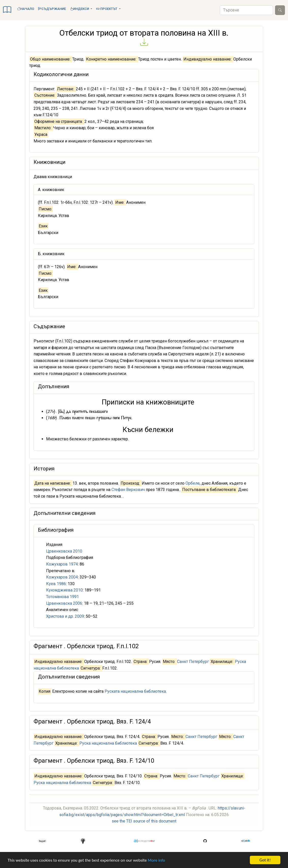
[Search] (246, 10)
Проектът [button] (107, 9)
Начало (26, 9)
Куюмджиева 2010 (64, 590)
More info (156, 860)
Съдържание (52, 9)
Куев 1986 (56, 584)
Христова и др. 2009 (65, 616)
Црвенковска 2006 (64, 603)
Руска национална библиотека (108, 743)
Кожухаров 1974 (62, 564)
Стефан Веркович (128, 490)
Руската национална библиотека (135, 691)
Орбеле (193, 483)
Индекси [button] (80, 9)
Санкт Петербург (193, 662)
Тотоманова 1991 (62, 597)
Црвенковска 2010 (64, 551)
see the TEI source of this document (144, 821)
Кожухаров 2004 (62, 577)
